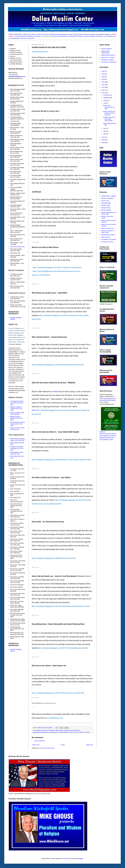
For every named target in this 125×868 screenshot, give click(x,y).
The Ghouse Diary (20, 36)
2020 (103, 71)
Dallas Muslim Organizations (58, 34)
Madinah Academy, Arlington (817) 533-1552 (16, 409)
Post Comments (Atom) (47, 748)
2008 (103, 142)
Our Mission (33, 34)
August (106, 100)
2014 (103, 85)
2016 (103, 79)
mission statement (16, 344)
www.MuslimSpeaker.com (17, 76)
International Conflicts (108, 235)
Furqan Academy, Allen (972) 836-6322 (17, 413)
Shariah (81, 732)
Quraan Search (106, 208)
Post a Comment (40, 741)
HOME (11, 34)
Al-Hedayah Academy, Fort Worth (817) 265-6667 (17, 403)
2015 (103, 82)
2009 (103, 140)
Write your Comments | (27, 38)
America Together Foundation (93, 36)
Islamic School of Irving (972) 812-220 (17, 429)
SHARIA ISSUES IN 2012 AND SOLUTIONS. (109, 119)
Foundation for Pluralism (76, 36)
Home (63, 745)
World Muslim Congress (109, 196)
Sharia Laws (105, 201)
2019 (103, 74)
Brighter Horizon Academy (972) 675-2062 (16, 418)
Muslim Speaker (106, 210)
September (107, 98)
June (105, 128)
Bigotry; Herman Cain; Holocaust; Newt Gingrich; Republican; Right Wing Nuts (58, 730)
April (105, 134)
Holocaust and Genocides (59, 36)
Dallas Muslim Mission (108, 55)
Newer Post (36, 745)
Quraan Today (106, 205)
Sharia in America (74, 732)
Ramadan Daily (106, 203)
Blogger (81, 859)
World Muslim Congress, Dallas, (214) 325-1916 (18, 439)
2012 (103, 90)
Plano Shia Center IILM (17, 247)
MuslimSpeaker (54, 732)
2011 (103, 93)
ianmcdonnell (66, 859)
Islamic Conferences (108, 228)
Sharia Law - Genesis (108, 57)
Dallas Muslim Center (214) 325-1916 (17, 453)
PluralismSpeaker (64, 732)
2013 (103, 87)
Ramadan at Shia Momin (109, 62)
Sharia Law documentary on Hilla (109, 107)
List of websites (108, 36)
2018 (103, 77)
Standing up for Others (34, 36)
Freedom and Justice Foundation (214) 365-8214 (17, 448)
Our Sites (45, 34)
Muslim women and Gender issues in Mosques (109, 113)
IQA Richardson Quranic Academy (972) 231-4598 (18, 424)
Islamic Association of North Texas (108, 232)
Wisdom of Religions (108, 198)
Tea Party (87, 732)
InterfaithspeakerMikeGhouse (41, 732)
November (107, 95)
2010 (103, 137)
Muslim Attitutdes (106, 49)
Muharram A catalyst (108, 60)
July (105, 103)
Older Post (89, 745)
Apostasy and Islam (107, 242)
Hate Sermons (106, 237)
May (105, 131)
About (40, 34)
